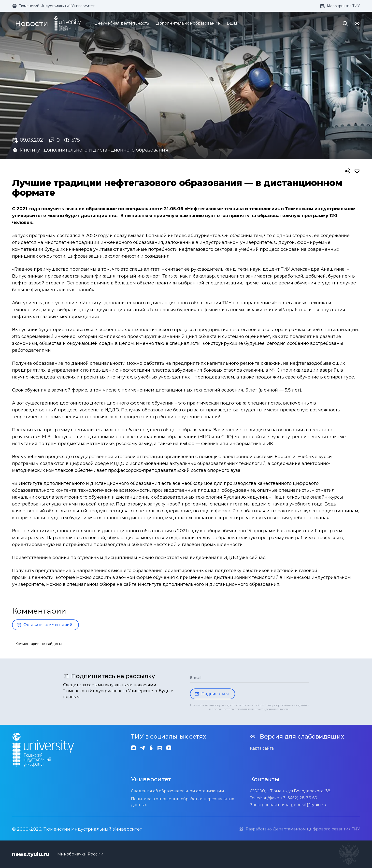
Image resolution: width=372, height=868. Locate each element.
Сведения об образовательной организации (178, 791)
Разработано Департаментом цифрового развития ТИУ (299, 829)
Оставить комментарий (44, 625)
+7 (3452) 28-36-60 (299, 798)
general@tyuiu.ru (309, 805)
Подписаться (212, 694)
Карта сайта (262, 748)
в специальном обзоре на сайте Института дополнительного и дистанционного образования (171, 584)
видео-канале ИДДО (214, 558)
